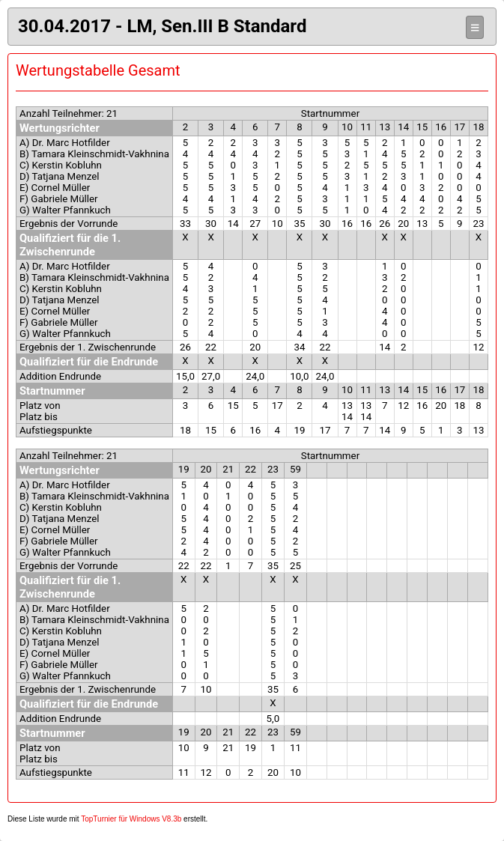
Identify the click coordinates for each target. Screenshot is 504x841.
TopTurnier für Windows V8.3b (131, 819)
